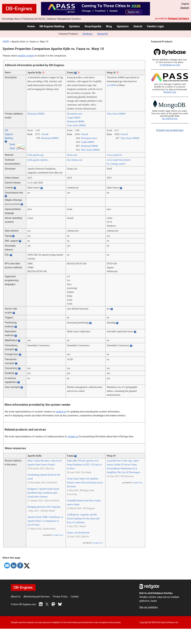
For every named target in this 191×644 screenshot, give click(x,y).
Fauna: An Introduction (78, 533)
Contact (75, 597)
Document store (75, 114)
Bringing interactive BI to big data (44, 507)
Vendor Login (155, 26)
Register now (170, 92)
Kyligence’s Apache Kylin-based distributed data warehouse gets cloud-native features (43, 493)
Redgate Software (179, 19)
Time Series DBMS (76, 125)
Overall (45, 134)
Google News (58, 535)
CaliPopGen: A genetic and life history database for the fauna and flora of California (83, 518)
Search (138, 26)
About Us (16, 597)
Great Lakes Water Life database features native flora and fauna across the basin (85, 483)
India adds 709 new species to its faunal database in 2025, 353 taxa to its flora (84, 465)
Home (31, 26)
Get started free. (170, 119)
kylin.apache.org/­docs (38, 160)
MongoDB (103, 34)
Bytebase (87, 34)
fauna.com (72, 155)
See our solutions (149, 607)
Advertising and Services (37, 597)
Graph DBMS (74, 118)
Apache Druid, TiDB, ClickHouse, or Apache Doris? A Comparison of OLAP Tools (45, 521)
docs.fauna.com (75, 160)
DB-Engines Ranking (52, 26)
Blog (109, 26)
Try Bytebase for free (170, 65)
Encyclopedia (93, 26)
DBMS (6, 42)
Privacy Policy (60, 597)
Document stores (89, 138)
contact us (61, 412)
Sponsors (123, 26)
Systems (74, 26)
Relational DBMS (36, 114)
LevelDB (111, 85)
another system (26, 56)
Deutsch (185, 8)
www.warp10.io (114, 155)
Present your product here (170, 130)
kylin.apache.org (35, 155)
